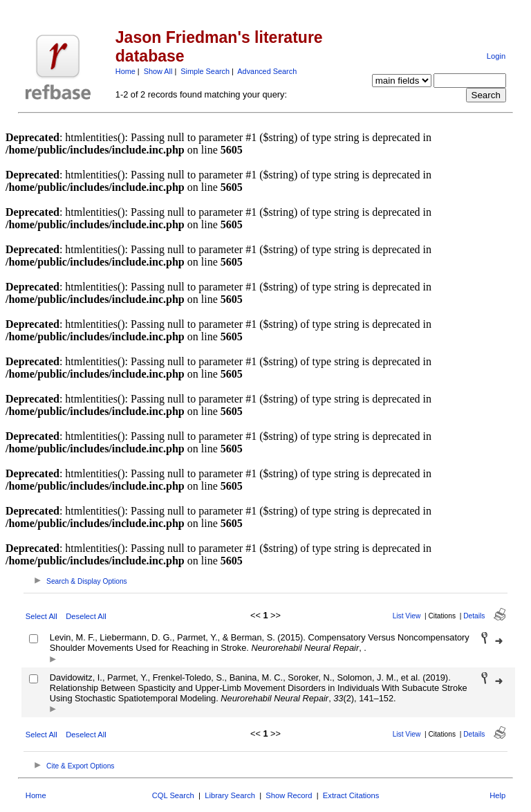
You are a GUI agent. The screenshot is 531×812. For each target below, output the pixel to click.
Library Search (230, 795)
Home (125, 71)
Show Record (289, 795)
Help (497, 795)
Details (474, 616)
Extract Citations (351, 795)
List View (407, 616)
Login (496, 56)
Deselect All (86, 616)
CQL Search (173, 795)
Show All (158, 71)
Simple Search (205, 71)
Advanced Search (267, 71)
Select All (41, 616)
